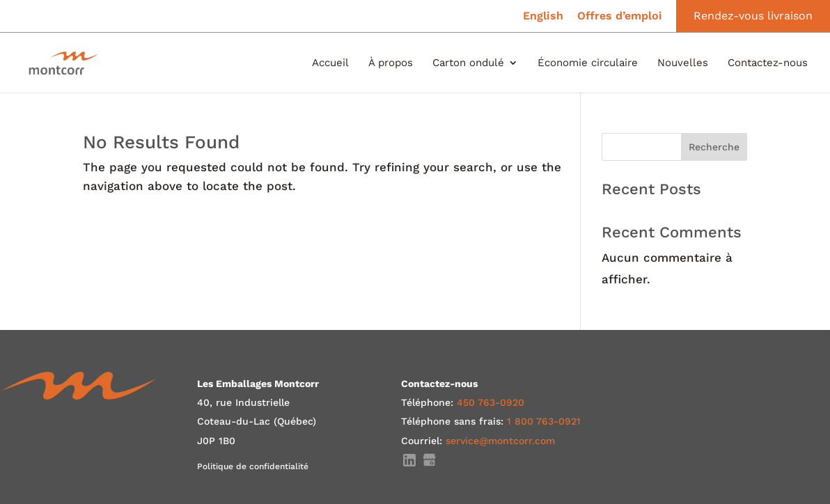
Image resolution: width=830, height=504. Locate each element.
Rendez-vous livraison (753, 16)
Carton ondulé (468, 63)
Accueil (330, 63)
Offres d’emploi (620, 16)
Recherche (714, 147)
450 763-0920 (491, 402)
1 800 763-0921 (544, 421)
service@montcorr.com (500, 441)
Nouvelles (683, 63)
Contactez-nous (768, 63)
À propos (391, 63)
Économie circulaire (588, 63)
